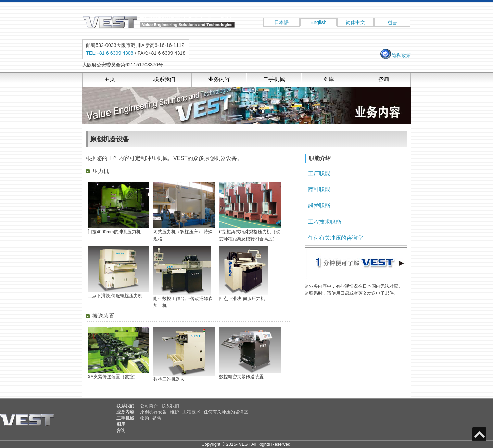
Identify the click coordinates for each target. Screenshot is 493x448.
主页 (110, 79)
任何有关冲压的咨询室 (336, 238)
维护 (175, 412)
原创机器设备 (153, 412)
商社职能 (319, 190)
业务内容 (219, 79)
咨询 (383, 79)
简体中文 (355, 22)
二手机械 (274, 79)
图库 (329, 79)
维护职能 (319, 206)
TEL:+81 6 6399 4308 (110, 53)
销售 (157, 418)
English (318, 22)
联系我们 (164, 79)
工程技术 (191, 412)
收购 (144, 418)
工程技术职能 (325, 222)
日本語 (281, 22)
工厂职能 (319, 174)
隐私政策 (395, 55)
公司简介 (149, 406)
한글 (392, 22)
